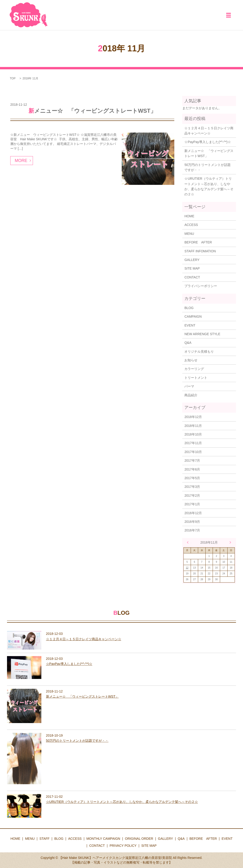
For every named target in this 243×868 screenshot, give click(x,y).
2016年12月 (193, 513)
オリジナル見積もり (199, 351)
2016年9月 (192, 522)
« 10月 (189, 542)
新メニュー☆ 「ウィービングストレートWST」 (92, 111)
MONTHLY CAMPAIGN (103, 839)
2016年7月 (192, 530)
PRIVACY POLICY (123, 846)
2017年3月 (192, 487)
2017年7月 (192, 460)
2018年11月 (193, 426)
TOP (13, 78)
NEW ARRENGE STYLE (202, 334)
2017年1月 (192, 504)
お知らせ (191, 360)
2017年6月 (192, 469)
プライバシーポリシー (201, 286)
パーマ (189, 386)
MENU (189, 234)
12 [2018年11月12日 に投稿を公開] (187, 568)
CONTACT (192, 277)
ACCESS (191, 225)
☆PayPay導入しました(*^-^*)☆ (207, 142)
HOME (189, 216)
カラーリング (194, 369)
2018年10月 (193, 434)
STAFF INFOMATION (200, 251)
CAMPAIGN (193, 316)
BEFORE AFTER (198, 242)
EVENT (190, 325)
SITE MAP (192, 268)
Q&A (188, 343)
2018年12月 (193, 417)
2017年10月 (193, 452)
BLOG (189, 308)
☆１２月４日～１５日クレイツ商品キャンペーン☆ (209, 131)
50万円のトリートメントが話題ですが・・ (207, 167)
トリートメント (196, 378)
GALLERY (192, 260)
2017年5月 (192, 478)
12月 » (229, 542)
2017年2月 (192, 495)
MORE (21, 161)
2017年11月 (193, 443)
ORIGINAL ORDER (139, 839)
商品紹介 (191, 395)
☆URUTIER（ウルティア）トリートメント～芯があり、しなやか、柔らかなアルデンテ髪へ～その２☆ (209, 186)
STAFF (45, 839)
